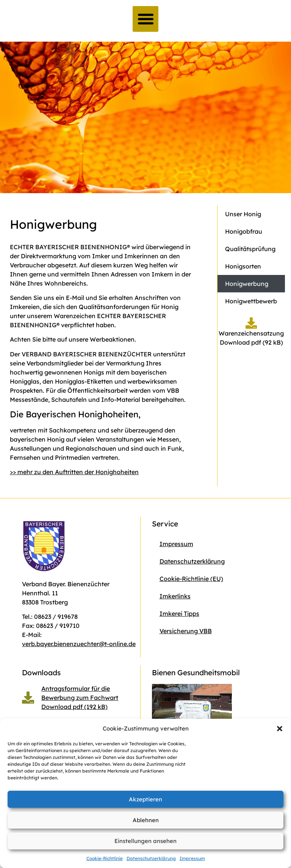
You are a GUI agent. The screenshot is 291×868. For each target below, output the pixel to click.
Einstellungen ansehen (145, 841)
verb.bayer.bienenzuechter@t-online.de (79, 644)
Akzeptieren (145, 799)
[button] (280, 729)
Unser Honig (243, 214)
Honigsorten (243, 266)
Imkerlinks (175, 596)
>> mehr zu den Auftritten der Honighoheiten (74, 472)
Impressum (192, 858)
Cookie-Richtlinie (105, 858)
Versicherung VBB (186, 631)
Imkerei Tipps (179, 614)
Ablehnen (146, 820)
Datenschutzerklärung (151, 858)
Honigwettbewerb (251, 301)
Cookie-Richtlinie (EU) (191, 579)
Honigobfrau (244, 231)
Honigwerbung (247, 284)
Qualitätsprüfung (250, 249)
